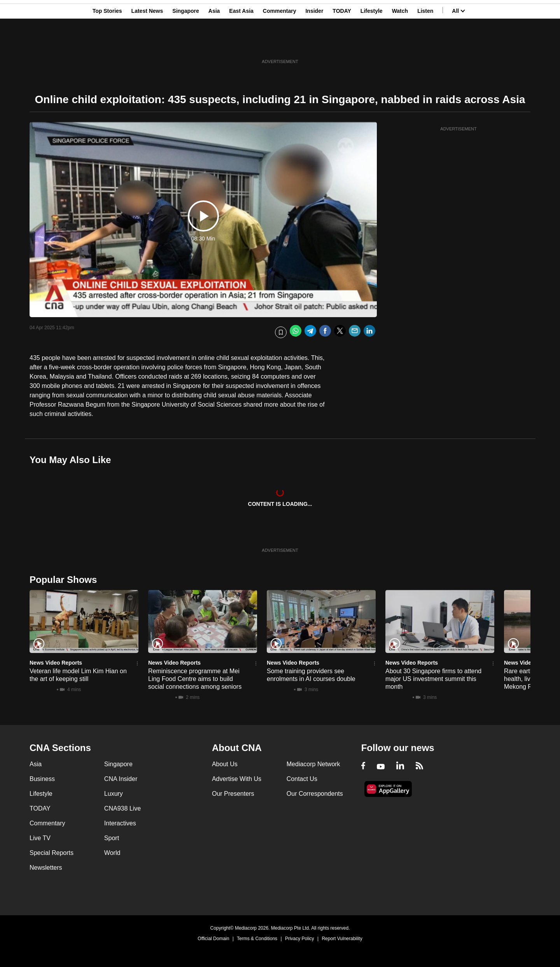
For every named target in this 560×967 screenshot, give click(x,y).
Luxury (114, 794)
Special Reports (52, 853)
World (112, 853)
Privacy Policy (300, 939)
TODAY (342, 44)
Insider (314, 44)
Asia (214, 44)
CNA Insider (121, 779)
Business (42, 779)
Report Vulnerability (342, 939)
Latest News (147, 44)
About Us (225, 764)
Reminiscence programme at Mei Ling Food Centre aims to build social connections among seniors (195, 679)
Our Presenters (233, 794)
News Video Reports (56, 663)
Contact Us (302, 779)
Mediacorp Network (313, 764)
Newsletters (46, 868)
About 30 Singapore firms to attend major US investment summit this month (433, 679)
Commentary (280, 44)
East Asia (241, 44)
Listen (425, 44)
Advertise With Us (237, 779)
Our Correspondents (315, 794)
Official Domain (213, 939)
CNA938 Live (122, 808)
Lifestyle (372, 44)
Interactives (120, 823)
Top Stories (107, 44)
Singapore (185, 44)
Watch (400, 44)
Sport (112, 838)
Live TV (40, 838)
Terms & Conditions (257, 939)
